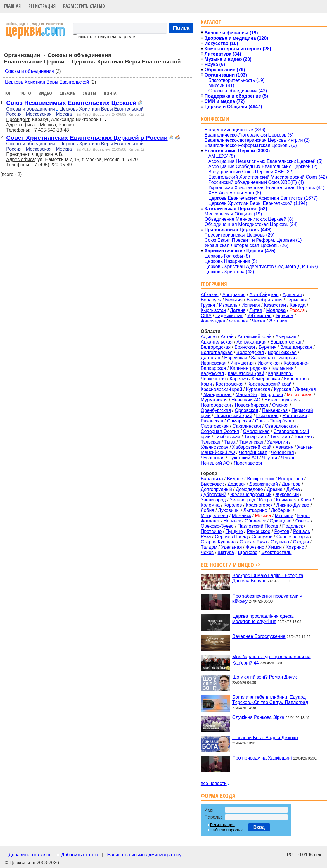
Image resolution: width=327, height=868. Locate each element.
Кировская (295, 379)
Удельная (232, 547)
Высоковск (212, 484)
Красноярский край (221, 389)
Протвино (211, 531)
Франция (239, 321)
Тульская (211, 442)
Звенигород (213, 500)
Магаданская (218, 395)
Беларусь (211, 300)
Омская (280, 405)
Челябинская (253, 452)
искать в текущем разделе (104, 37)
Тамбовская (227, 437)
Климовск (286, 500)
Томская (303, 437)
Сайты (89, 93)
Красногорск (259, 505)
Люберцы (281, 510)
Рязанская (212, 421)
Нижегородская (281, 400)
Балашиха (212, 479)
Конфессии (215, 119)
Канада (297, 305)
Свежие (67, 93)
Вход (259, 827)
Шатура (226, 552)
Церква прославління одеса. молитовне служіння (263, 619)
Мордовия (272, 395)
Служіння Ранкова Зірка (258, 717)
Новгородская (216, 405)
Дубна (293, 489)
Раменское (258, 531)
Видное (235, 479)
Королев (233, 505)
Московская (39, 114)
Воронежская (282, 352)
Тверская (280, 437)
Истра (265, 500)
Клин (306, 500)
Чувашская (213, 458)
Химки (275, 547)
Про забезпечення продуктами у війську (267, 598)
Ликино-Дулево (293, 505)
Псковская (267, 416)
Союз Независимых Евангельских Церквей (71, 103)
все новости (214, 783)
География (214, 284)
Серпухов (262, 537)
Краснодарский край (270, 384)
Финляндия (213, 321)
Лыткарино (255, 510)
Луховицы (229, 510)
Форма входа (218, 796)
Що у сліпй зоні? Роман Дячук (264, 677)
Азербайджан (264, 295)
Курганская (258, 389)
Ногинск (232, 521)
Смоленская (256, 431)
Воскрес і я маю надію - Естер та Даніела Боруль (268, 578)
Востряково (291, 479)
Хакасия (284, 447)
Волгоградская (217, 352)
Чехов (207, 552)
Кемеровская (266, 379)
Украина (284, 316)
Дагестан (211, 358)
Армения (292, 295)
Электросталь (276, 552)
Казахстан (275, 305)
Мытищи (284, 516)
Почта (110, 93)
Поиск (181, 28)
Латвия (238, 310)
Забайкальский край (273, 358)
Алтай (227, 337)
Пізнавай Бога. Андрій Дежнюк (265, 737)
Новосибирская (251, 405)
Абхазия (210, 295)
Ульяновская (214, 447)
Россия (14, 114)
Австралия (234, 295)
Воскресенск (261, 479)
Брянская (245, 347)
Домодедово (249, 489)
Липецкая (305, 389)
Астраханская (252, 342)
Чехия (259, 321)
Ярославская (248, 463)
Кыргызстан (213, 310)
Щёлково (248, 552)
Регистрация (42, 6)
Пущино (234, 531)
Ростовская (295, 416)
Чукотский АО (243, 458)
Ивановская (214, 363)
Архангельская (217, 342)
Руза (206, 537)
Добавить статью (80, 855)
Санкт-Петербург (273, 421)
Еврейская (236, 358)
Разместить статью (84, 6)
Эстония (278, 321)
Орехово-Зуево (217, 526)
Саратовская (215, 426)
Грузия (208, 305)
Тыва (230, 442)
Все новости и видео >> (231, 565)
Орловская (246, 410)
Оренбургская (216, 410)
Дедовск (237, 484)
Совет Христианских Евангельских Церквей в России (87, 138)
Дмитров (291, 484)
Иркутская (269, 363)
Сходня (301, 542)
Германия (297, 300)
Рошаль (302, 531)
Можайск (242, 516)
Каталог (211, 22)
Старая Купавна (218, 542)
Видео (45, 93)
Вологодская (250, 352)
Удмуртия (277, 442)
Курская (282, 389)
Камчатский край (246, 373)
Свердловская (280, 426)
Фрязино (255, 547)
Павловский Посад (258, 526)
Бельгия (234, 300)
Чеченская (283, 452)
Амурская (286, 337)
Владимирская (296, 347)
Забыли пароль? (226, 830)
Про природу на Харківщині (262, 758)
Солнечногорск (293, 537)
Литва (256, 310)
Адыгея (209, 337)
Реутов (282, 531)
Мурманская (214, 400)
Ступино (280, 542)
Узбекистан (259, 316)
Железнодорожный (251, 495)
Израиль (228, 305)
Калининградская (249, 368)
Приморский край (233, 416)
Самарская (239, 421)
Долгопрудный (216, 489)
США (206, 316)
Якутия (270, 458)
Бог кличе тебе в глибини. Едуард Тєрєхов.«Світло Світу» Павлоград (270, 700)
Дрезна (275, 489)
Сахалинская (247, 426)
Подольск (293, 526)
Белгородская (216, 347)
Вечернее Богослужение (259, 636)
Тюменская (251, 442)
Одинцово (281, 521)
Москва (64, 114)
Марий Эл (246, 395)
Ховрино (295, 547)
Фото (25, 93)
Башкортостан (286, 342)
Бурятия (267, 347)
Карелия (239, 379)
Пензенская (275, 410)
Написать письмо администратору (144, 855)
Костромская (230, 384)
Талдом (209, 547)
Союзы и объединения (30, 71)
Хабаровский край (252, 447)
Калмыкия (282, 368)
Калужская (212, 373)
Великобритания (265, 300)
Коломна (210, 505)
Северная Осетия (220, 431)
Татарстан (255, 437)
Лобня (207, 510)
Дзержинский (264, 484)
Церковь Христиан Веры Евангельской (47, 82)
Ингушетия (242, 363)
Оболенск (255, 521)
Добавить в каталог (30, 855)
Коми (206, 384)
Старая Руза (253, 542)
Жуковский (287, 495)
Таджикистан (229, 316)
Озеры (303, 521)
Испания (251, 305)
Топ (8, 93)
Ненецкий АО (246, 400)
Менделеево (214, 516)
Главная (12, 6)
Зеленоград (242, 500)
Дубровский (214, 495)
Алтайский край (255, 337)
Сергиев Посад (231, 537)
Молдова (276, 310)
